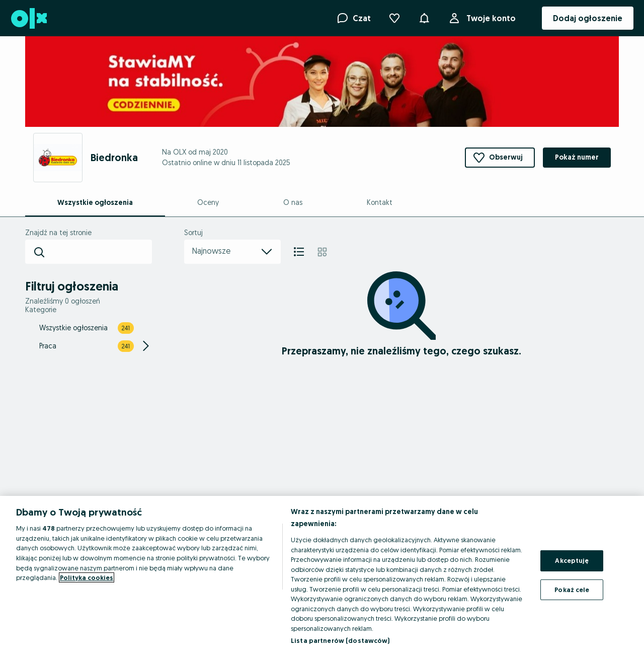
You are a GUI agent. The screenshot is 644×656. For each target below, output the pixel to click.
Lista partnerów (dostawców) (340, 640)
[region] (322, 576)
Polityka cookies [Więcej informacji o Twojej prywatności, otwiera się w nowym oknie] (87, 577)
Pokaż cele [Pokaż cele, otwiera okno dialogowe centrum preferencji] (572, 590)
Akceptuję (572, 560)
